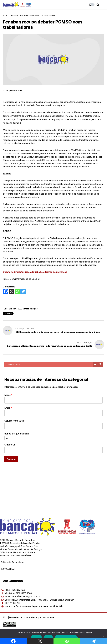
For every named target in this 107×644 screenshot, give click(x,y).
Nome (8, 395)
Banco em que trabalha (17, 434)
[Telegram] (23, 291)
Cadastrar (11, 459)
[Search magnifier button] (100, 364)
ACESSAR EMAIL (8, 569)
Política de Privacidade (12, 562)
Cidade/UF (10, 445)
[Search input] (49, 364)
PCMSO (8, 313)
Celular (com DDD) (15, 421)
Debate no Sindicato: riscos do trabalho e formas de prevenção (35, 272)
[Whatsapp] (17, 291)
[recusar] (103, 636)
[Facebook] (6, 291)
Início (5, 15)
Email (8, 408)
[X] (12, 291)
